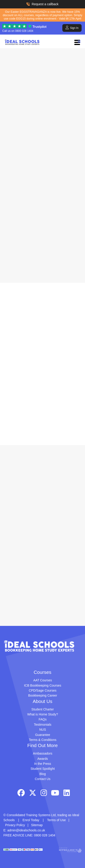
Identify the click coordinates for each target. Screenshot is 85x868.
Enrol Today (31, 820)
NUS (43, 730)
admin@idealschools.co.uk (26, 830)
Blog (43, 774)
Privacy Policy (15, 825)
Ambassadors (43, 753)
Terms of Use (56, 820)
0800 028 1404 (24, 31)
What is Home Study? (42, 714)
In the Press (43, 764)
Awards (43, 759)
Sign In (72, 28)
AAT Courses (43, 680)
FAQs (42, 719)
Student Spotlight (43, 769)
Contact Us (42, 779)
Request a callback (42, 4)
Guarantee (43, 735)
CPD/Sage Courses (43, 690)
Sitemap (37, 825)
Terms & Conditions (42, 740)
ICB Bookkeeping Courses (43, 685)
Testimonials (42, 725)
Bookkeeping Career (43, 695)
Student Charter (43, 709)
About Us (42, 701)
